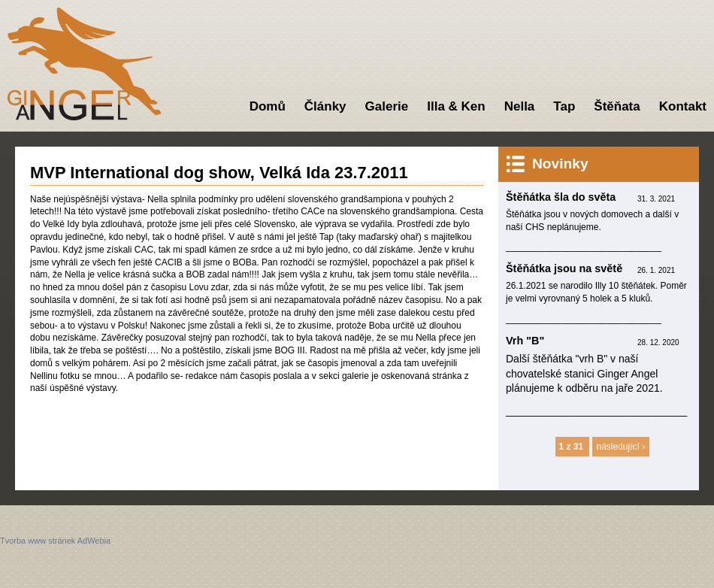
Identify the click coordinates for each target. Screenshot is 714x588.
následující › (621, 447)
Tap (564, 106)
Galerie (387, 106)
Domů (268, 106)
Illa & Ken (456, 106)
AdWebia (94, 541)
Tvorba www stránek (38, 541)
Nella (520, 106)
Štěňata (617, 106)
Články (325, 106)
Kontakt (683, 106)
